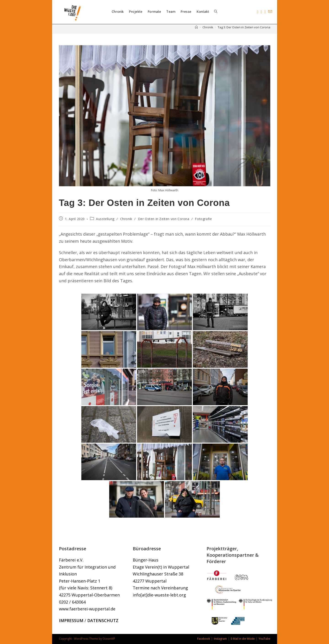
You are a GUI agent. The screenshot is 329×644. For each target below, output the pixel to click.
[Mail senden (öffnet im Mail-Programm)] (270, 12)
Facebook (204, 639)
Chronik (126, 219)
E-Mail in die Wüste (243, 639)
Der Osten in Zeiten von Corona (164, 219)
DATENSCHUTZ (103, 620)
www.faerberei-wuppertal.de (87, 609)
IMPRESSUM (71, 620)
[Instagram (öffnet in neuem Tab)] (261, 12)
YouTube (264, 639)
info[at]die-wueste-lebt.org (159, 595)
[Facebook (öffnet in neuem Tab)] (258, 12)
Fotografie (203, 219)
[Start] (196, 27)
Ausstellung (105, 219)
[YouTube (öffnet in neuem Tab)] (265, 12)
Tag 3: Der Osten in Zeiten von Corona (244, 27)
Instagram (220, 639)
